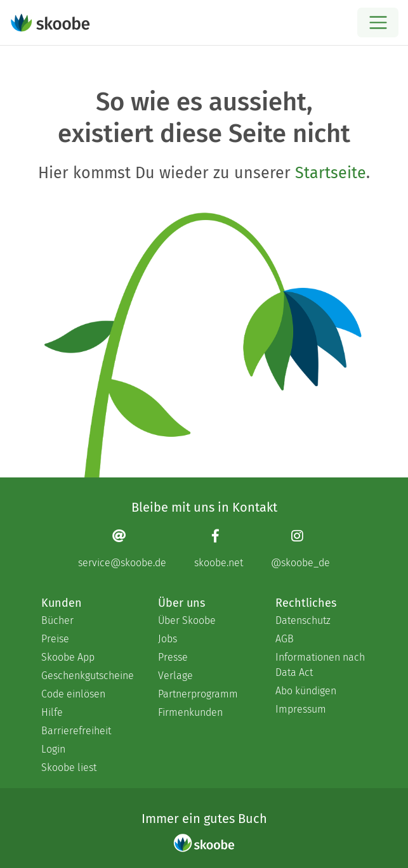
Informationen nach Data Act (320, 665)
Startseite (331, 173)
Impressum (301, 709)
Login (53, 749)
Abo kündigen (306, 691)
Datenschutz (303, 620)
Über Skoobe (187, 620)
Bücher (57, 620)
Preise (55, 639)
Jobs (168, 639)
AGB (285, 639)
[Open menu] (378, 23)
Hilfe (52, 712)
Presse (173, 657)
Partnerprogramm (198, 694)
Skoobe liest (69, 768)
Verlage (175, 676)
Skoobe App (68, 657)
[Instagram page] (300, 548)
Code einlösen (73, 694)
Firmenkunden (190, 712)
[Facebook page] (219, 548)
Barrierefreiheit (76, 731)
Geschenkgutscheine (87, 676)
